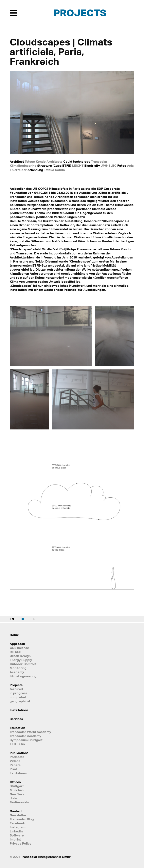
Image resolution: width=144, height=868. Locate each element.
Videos (15, 761)
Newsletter (18, 815)
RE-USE (15, 652)
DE (23, 619)
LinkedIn (16, 831)
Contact (16, 811)
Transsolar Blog (22, 819)
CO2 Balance (19, 648)
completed (18, 697)
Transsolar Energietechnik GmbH (46, 857)
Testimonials (19, 802)
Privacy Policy (21, 843)
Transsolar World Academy (30, 732)
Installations (19, 710)
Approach (17, 644)
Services (16, 719)
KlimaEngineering (23, 676)
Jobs (14, 798)
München (17, 790)
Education (17, 728)
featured (16, 689)
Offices (15, 782)
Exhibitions (18, 773)
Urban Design (20, 656)
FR (33, 619)
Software (17, 835)
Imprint (15, 839)
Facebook (17, 823)
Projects (80, 13)
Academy (17, 672)
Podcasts (17, 757)
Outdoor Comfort (23, 664)
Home (14, 635)
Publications (19, 753)
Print (13, 769)
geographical (20, 701)
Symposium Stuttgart (26, 740)
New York (17, 794)
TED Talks (17, 744)
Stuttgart (17, 786)
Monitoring (18, 668)
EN (12, 619)
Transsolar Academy (25, 736)
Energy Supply (21, 660)
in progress (19, 693)
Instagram (18, 827)
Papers (15, 765)
